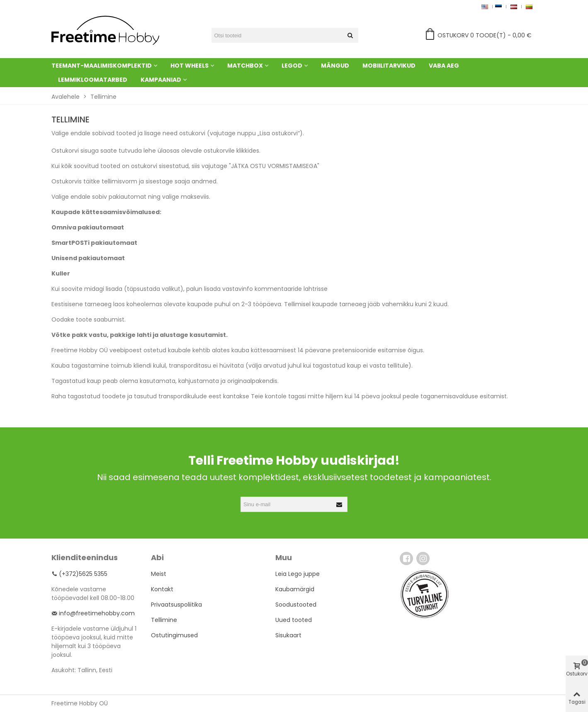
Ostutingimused (174, 635)
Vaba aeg (444, 66)
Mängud (335, 66)
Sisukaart (288, 635)
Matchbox (245, 66)
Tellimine (164, 620)
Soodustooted (296, 605)
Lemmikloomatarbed (93, 80)
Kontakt (162, 589)
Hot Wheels (190, 66)
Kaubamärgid (295, 589)
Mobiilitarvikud (389, 66)
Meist (159, 574)
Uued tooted (294, 620)
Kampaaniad (161, 80)
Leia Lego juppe (298, 574)
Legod (292, 66)
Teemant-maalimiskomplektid (102, 66)
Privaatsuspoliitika (176, 605)
